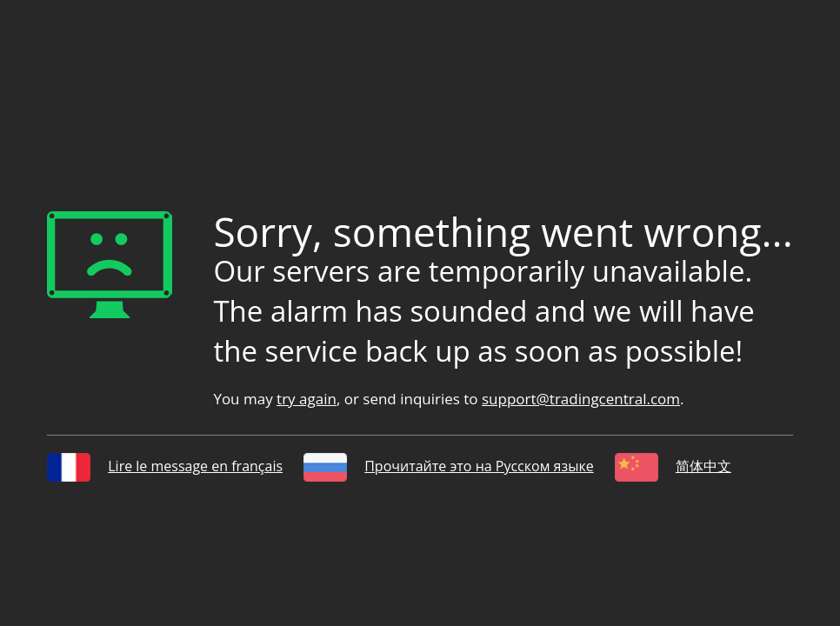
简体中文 (673, 466)
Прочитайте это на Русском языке (448, 466)
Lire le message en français (165, 466)
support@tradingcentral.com (581, 399)
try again (307, 399)
